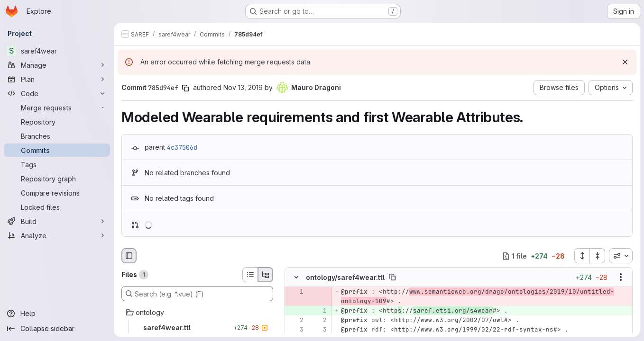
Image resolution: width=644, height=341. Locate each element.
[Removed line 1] (295, 292)
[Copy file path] (392, 278)
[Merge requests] (57, 108)
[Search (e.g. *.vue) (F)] (197, 294)
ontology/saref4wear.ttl (345, 277)
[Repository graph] (57, 179)
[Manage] (57, 65)
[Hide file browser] (129, 256)
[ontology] (197, 313)
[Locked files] (57, 207)
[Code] (57, 93)
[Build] (57, 221)
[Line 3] (295, 330)
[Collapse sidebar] (57, 329)
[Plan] (57, 79)
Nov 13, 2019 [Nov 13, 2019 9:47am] (243, 87)
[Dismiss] (625, 62)
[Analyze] (57, 235)
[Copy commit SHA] (185, 88)
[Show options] (621, 278)
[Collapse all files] (598, 256)
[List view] (250, 275)
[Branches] (57, 136)
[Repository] (57, 122)
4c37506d (182, 147)
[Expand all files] (582, 256)
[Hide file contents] (296, 278)
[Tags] (57, 164)
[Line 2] (295, 321)
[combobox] (621, 256)
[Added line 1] (319, 311)
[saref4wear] (57, 51)
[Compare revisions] (57, 193)
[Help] (57, 314)
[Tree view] (266, 275)
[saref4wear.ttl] (197, 328)
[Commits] (57, 150)
